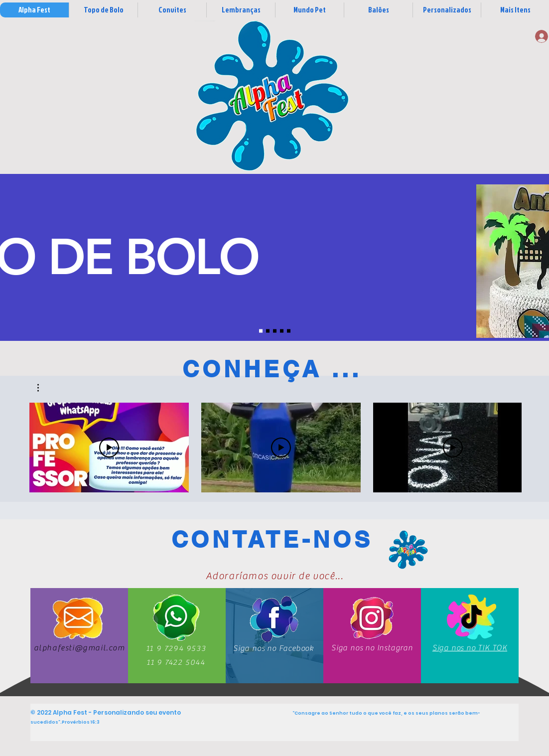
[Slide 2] (268, 331)
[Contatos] (408, 549)
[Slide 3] (275, 331)
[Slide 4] (282, 331)
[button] (43, 388)
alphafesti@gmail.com (79, 648)
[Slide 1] (261, 331)
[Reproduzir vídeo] (109, 448)
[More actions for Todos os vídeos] (43, 388)
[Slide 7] (289, 331)
